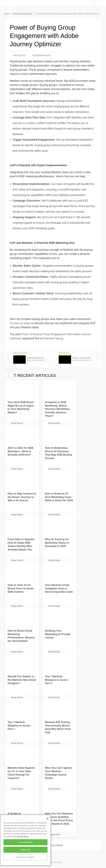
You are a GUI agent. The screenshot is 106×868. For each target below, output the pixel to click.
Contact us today (20, 323)
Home (7, 14)
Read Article (17, 423)
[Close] (47, 819)
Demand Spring (53, 338)
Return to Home (53, 845)
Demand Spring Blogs (23, 14)
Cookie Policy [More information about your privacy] (23, 836)
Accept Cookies (26, 842)
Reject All (25, 850)
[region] (25, 840)
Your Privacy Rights (25, 857)
